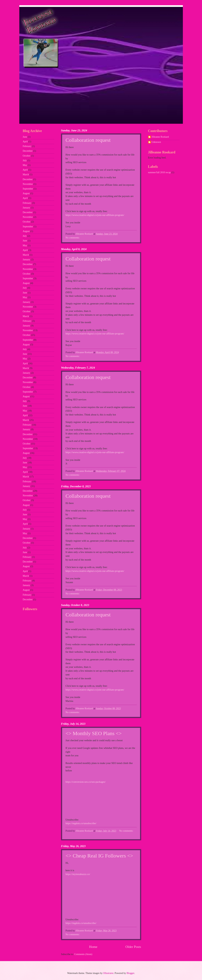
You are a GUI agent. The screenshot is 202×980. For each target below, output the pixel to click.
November (28, 184)
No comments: (73, 238)
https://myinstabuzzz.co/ (78, 874)
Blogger (130, 973)
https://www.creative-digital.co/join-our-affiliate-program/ (95, 215)
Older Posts (133, 947)
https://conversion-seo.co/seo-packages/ (86, 782)
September (28, 189)
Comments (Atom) (83, 954)
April (25, 142)
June (25, 137)
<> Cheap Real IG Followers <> (99, 856)
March (26, 174)
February (27, 146)
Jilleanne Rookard (160, 137)
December (28, 151)
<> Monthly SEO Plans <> (94, 733)
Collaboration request (88, 140)
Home (93, 947)
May (25, 165)
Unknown (156, 142)
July (25, 160)
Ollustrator (108, 973)
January (27, 208)
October (27, 156)
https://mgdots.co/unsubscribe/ (81, 823)
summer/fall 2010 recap (159, 172)
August (26, 193)
